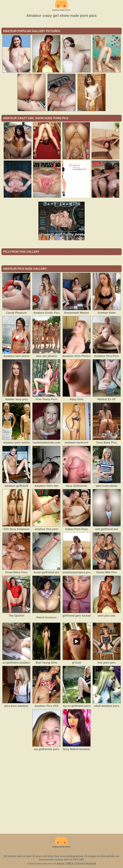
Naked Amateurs (47, 617)
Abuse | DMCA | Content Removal (76, 863)
